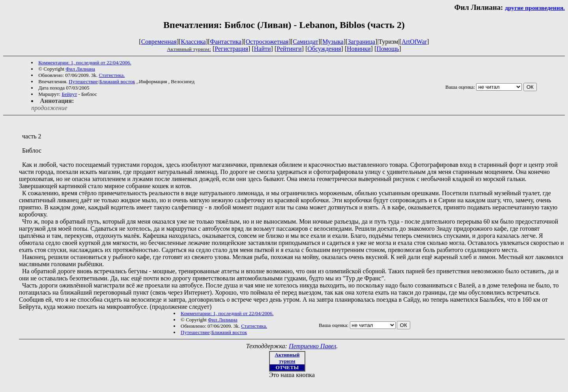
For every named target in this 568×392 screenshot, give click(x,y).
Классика (193, 42)
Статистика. (112, 75)
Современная (159, 42)
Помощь (388, 49)
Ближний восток (117, 81)
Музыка (333, 42)
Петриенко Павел (312, 346)
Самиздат (305, 42)
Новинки (359, 49)
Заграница (361, 42)
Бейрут (69, 94)
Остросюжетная (267, 42)
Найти (263, 49)
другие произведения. (535, 8)
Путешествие (83, 81)
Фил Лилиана (80, 69)
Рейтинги (289, 49)
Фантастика (226, 42)
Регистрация (231, 49)
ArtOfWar (414, 42)
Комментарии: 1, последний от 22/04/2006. (85, 63)
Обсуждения (324, 49)
